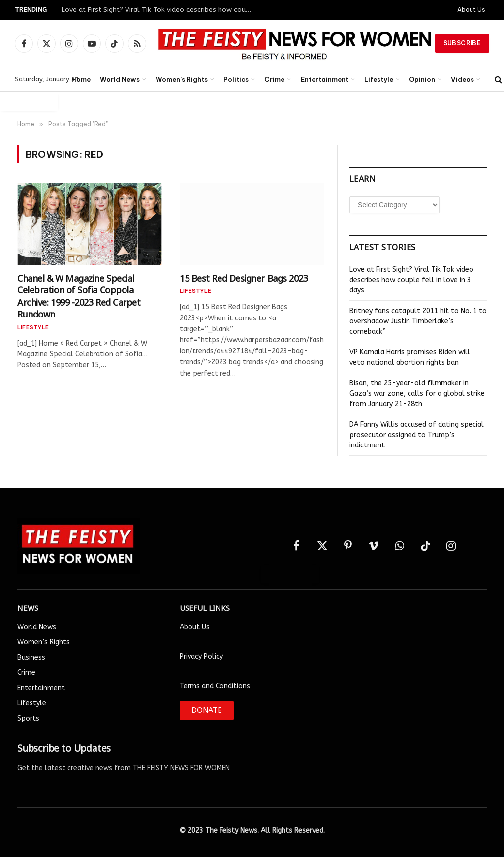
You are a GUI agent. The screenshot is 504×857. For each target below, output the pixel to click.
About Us (471, 10)
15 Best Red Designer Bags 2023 (244, 277)
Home (81, 79)
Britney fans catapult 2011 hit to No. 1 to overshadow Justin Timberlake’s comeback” (418, 321)
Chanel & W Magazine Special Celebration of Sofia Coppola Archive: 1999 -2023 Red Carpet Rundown (79, 295)
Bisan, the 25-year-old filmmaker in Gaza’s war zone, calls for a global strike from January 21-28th (417, 394)
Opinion (422, 79)
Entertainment (325, 79)
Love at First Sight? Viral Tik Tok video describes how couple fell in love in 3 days (160, 10)
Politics (236, 79)
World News (120, 79)
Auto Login (29, 101)
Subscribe (462, 43)
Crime (274, 79)
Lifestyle (379, 79)
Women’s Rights (182, 79)
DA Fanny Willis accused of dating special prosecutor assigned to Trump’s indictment (417, 435)
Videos (462, 79)
